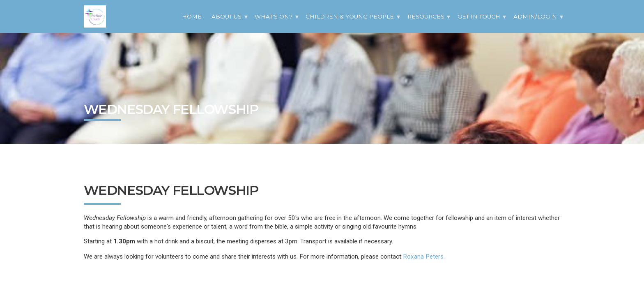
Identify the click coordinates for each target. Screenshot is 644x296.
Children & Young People (350, 16)
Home (192, 16)
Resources (426, 16)
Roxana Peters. (424, 257)
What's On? (274, 16)
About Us (227, 16)
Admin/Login (535, 16)
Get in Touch (479, 16)
